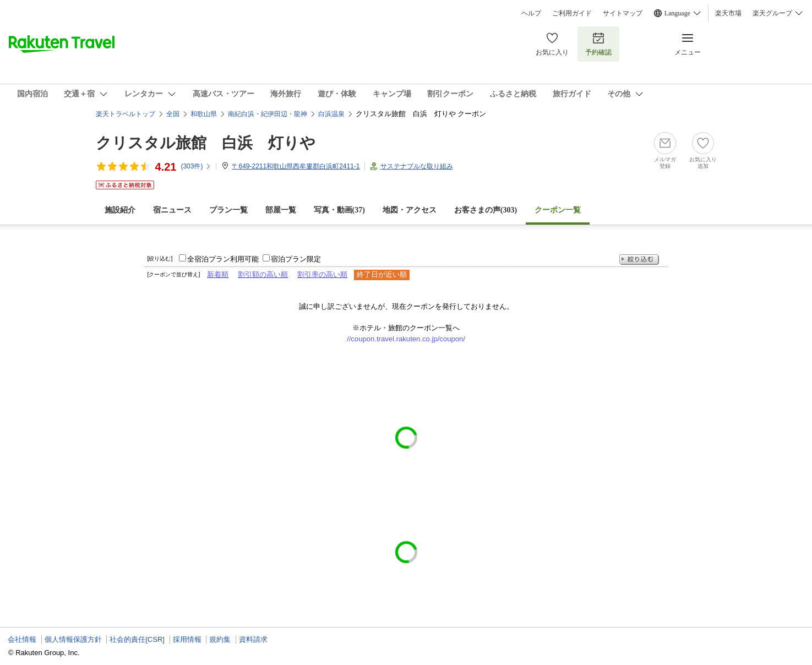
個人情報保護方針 (73, 639)
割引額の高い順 (263, 274)
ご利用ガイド (572, 13)
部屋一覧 (281, 210)
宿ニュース (172, 210)
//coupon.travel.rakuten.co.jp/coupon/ (406, 339)
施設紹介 (120, 210)
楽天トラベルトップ (126, 114)
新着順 (218, 274)
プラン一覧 (228, 210)
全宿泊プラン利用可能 (223, 259)
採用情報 (187, 639)
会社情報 (22, 639)
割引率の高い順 (322, 274)
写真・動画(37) (339, 210)
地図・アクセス (410, 210)
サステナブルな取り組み (417, 166)
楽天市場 (728, 13)
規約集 (220, 639)
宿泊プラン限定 (296, 259)
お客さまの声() (486, 210)
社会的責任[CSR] (137, 639)
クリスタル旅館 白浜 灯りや (206, 143)
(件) (196, 166)
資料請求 (253, 639)
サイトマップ (623, 13)
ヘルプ (531, 13)
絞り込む (639, 260)
